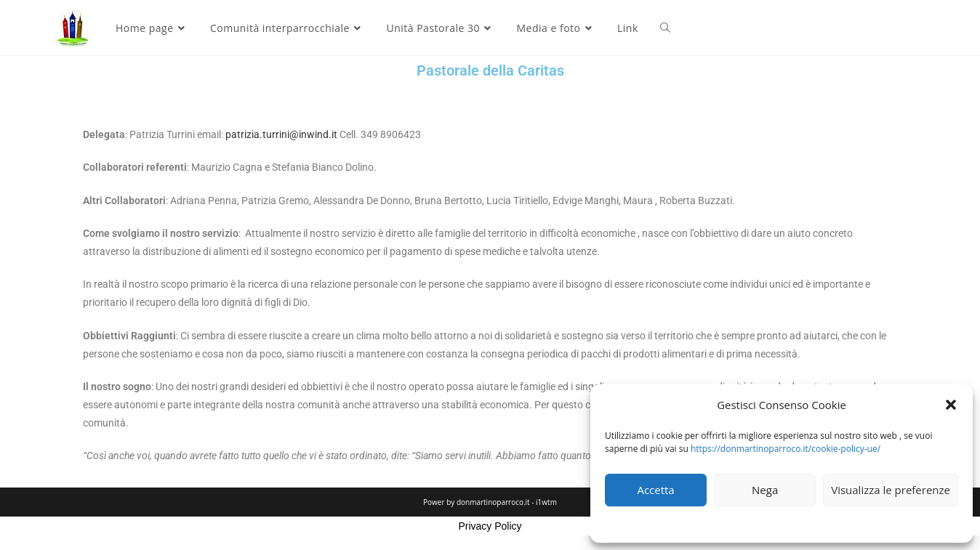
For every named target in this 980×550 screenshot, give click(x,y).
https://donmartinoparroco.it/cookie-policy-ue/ (786, 449)
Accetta (655, 490)
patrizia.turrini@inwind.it (281, 134)
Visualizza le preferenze (891, 490)
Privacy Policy (490, 526)
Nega (765, 490)
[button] (951, 405)
